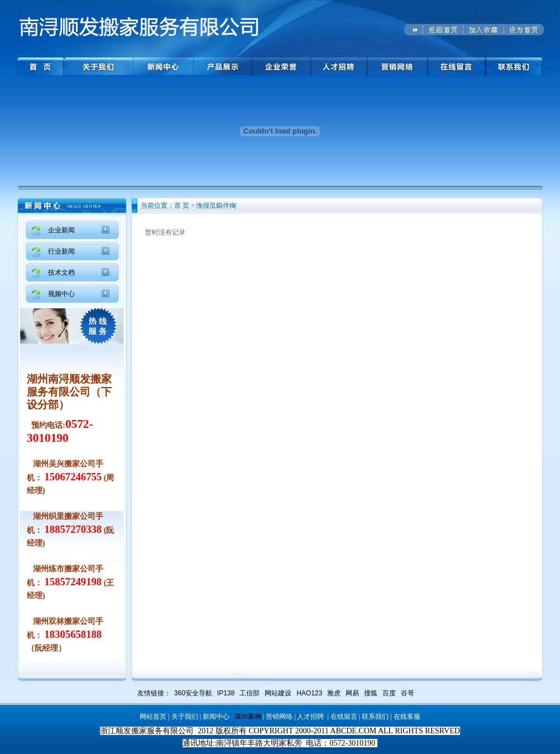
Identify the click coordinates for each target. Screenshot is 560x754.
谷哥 (408, 693)
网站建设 (278, 693)
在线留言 (344, 717)
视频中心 (61, 294)
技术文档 (61, 273)
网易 (352, 693)
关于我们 (185, 717)
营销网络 (279, 717)
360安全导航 (193, 693)
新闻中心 (216, 717)
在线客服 (407, 717)
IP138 (226, 693)
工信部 (250, 693)
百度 (389, 693)
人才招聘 (310, 717)
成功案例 (248, 717)
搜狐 (371, 693)
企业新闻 (61, 230)
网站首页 (153, 717)
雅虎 (334, 693)
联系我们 (375, 717)
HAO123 (309, 693)
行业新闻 (61, 251)
